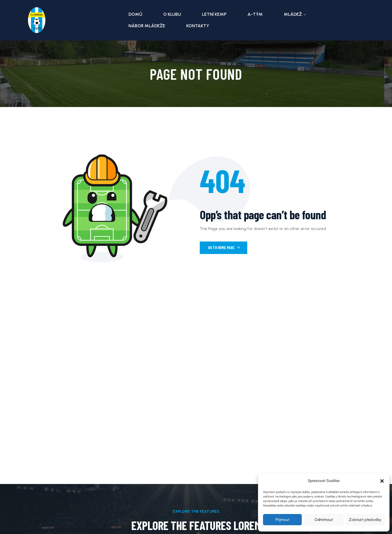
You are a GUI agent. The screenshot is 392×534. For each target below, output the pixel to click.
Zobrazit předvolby (365, 520)
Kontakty (198, 26)
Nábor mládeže (147, 26)
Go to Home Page (224, 247)
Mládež (293, 14)
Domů (135, 14)
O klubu (172, 14)
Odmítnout (324, 520)
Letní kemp (214, 14)
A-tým (255, 14)
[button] (382, 481)
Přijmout (282, 520)
